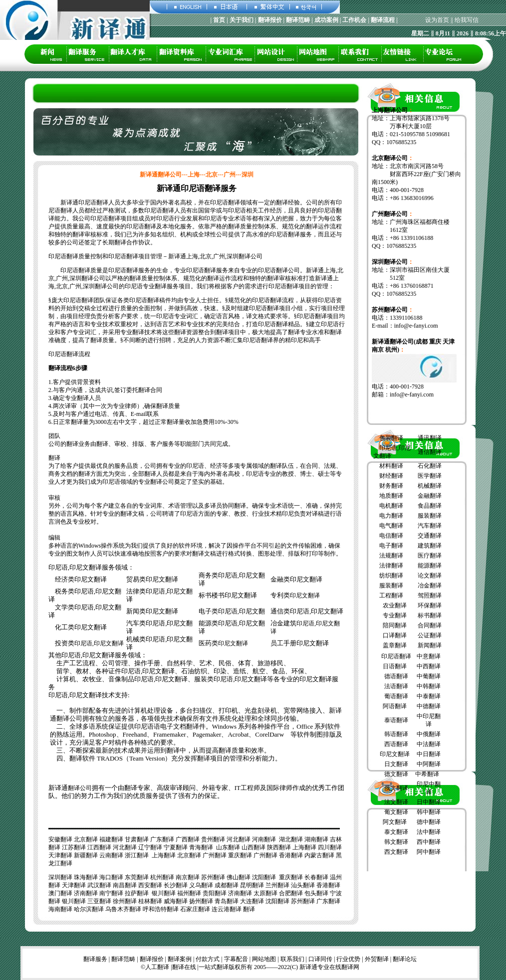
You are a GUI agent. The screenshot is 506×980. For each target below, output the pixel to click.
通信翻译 (430, 452)
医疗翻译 (430, 556)
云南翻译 (111, 855)
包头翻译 (316, 893)
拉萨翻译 (137, 893)
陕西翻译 (279, 847)
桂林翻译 (150, 901)
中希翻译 (427, 774)
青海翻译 (201, 847)
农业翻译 (395, 605)
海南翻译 (60, 909)
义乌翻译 (201, 885)
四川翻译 (330, 847)
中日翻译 (429, 754)
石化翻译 (430, 466)
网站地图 (264, 959)
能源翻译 (430, 566)
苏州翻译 (213, 877)
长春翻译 (316, 877)
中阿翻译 (429, 764)
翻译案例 (180, 959)
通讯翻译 (430, 438)
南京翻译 (188, 877)
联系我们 (292, 959)
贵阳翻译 (215, 893)
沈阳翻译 (264, 877)
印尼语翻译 (396, 656)
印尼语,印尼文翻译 (99, 643)
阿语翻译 (395, 706)
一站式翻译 (214, 967)
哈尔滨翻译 (89, 909)
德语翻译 (396, 676)
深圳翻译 (60, 877)
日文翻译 (396, 764)
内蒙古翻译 (319, 855)
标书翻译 (430, 615)
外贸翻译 (377, 959)
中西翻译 (429, 666)
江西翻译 (99, 847)
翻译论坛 (405, 959)
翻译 (249, 909)
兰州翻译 (277, 885)
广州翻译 (215, 855)
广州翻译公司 (390, 214)
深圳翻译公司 (390, 262)
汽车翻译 (430, 526)
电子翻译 (391, 546)
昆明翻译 (252, 885)
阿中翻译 (429, 852)
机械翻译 (430, 486)
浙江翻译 (137, 855)
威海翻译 (176, 901)
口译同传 (320, 959)
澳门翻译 (60, 893)
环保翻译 (430, 605)
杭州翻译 (162, 877)
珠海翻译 (86, 877)
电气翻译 (391, 526)
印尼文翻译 (305, 595)
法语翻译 (396, 686)
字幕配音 (236, 959)
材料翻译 (391, 466)
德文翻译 (396, 774)
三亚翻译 (99, 901)
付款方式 (208, 959)
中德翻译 (429, 706)
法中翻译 (429, 832)
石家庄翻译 (195, 909)
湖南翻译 (316, 839)
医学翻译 (430, 476)
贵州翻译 (213, 839)
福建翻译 (111, 839)
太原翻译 (265, 893)
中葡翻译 (429, 676)
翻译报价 (152, 959)
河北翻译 (239, 839)
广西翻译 (188, 839)
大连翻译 (252, 901)
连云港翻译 (227, 909)
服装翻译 (430, 516)
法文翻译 (396, 802)
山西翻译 (253, 847)
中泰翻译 (429, 696)
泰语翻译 (396, 720)
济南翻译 (86, 893)
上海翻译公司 (390, 110)
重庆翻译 (240, 855)
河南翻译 (264, 839)
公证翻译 (430, 635)
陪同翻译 (395, 625)
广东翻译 (162, 839)
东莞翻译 (137, 877)
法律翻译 (391, 566)
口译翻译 (395, 635)
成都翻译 (227, 885)
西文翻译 (396, 852)
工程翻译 (391, 595)
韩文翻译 (396, 842)
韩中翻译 (429, 812)
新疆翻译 (86, 855)
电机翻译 (391, 506)
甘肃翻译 (137, 839)
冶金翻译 (430, 586)
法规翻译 (391, 556)
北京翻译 (86, 839)
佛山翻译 (239, 877)
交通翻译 (430, 536)
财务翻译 (391, 486)
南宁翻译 (111, 893)
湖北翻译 (291, 839)
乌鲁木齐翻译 (123, 909)
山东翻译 (228, 847)
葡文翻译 (396, 812)
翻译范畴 (123, 959)
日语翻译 (395, 666)
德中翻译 (429, 822)
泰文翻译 (396, 832)
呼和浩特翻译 (161, 909)
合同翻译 (430, 625)
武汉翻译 (99, 885)
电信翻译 (391, 536)
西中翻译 (429, 842)
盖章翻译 (394, 645)
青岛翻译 (227, 901)
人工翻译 (157, 967)
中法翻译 (429, 744)
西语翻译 (396, 744)
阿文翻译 (395, 822)
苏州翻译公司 (390, 310)
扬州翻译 (201, 901)
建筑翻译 (430, 546)
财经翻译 (391, 476)
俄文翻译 (396, 788)
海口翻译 (111, 877)
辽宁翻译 (150, 847)
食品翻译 (430, 506)
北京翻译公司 (390, 158)
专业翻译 (395, 615)
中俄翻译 (429, 734)
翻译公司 (80, 788)
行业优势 (348, 959)
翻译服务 (95, 959)
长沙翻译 (176, 885)
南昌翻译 (125, 885)
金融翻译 (430, 496)
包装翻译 (391, 438)
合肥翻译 (291, 893)
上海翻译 (304, 847)
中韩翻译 (429, 686)
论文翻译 (430, 576)
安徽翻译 (60, 839)
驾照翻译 (430, 595)
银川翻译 (164, 893)
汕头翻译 (303, 885)
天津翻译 (60, 855)
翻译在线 (184, 967)
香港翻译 (291, 855)
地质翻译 (391, 496)
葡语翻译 (396, 696)
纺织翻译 (391, 576)
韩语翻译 (396, 734)
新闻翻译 (430, 645)
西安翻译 (150, 885)
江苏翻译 (74, 847)
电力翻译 (391, 516)
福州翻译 (189, 893)
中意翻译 (429, 656)
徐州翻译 (125, 901)
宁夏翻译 (176, 847)
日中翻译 (429, 802)
